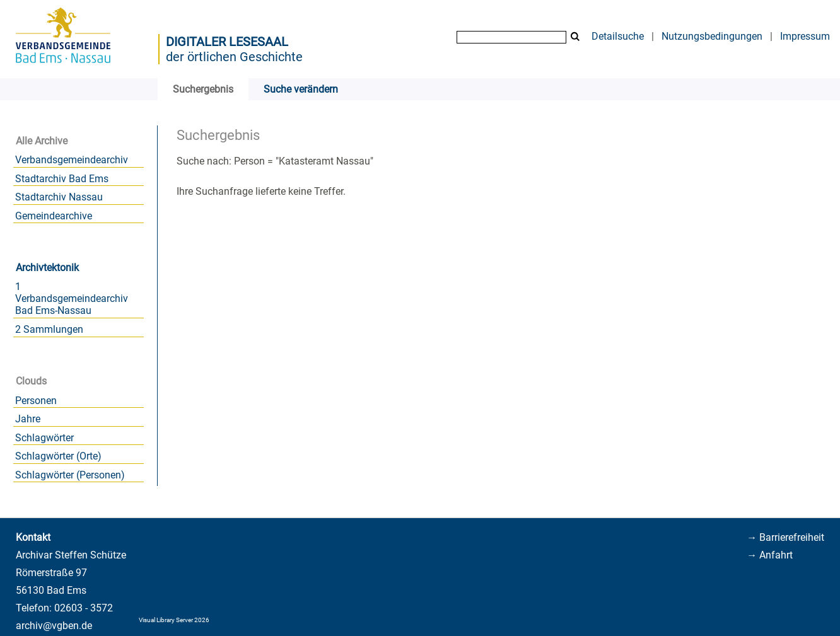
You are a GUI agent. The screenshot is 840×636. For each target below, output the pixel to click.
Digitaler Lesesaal (227, 42)
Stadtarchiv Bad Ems (62, 179)
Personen (36, 401)
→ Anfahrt (770, 555)
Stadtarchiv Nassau (59, 197)
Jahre (28, 419)
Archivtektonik (47, 268)
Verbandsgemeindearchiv (72, 160)
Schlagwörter (44, 438)
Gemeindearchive (54, 216)
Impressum (805, 36)
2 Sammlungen (49, 329)
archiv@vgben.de (54, 626)
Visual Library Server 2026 (174, 620)
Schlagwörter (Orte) (58, 456)
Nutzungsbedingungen (712, 36)
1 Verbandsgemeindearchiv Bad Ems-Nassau (72, 298)
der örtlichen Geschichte (234, 57)
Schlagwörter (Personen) (70, 475)
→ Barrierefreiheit (785, 537)
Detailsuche (618, 36)
